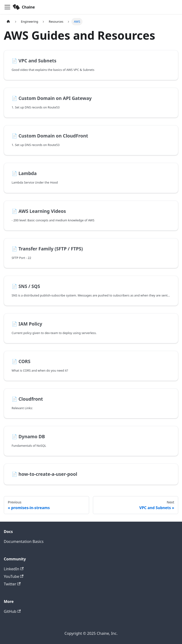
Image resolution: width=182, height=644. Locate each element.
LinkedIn (14, 569)
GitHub (12, 611)
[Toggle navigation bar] (7, 7)
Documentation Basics (24, 541)
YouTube (14, 576)
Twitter (12, 584)
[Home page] (8, 22)
